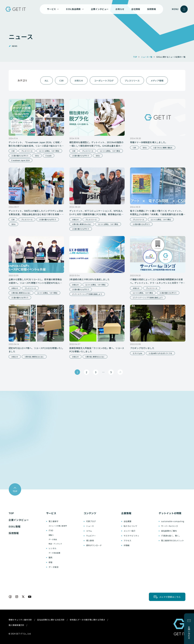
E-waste (49, 156)
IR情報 (127, 545)
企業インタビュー (100, 9)
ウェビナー (91, 536)
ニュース (90, 526)
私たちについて (131, 526)
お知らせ (120, 9)
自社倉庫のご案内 (169, 531)
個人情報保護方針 (16, 625)
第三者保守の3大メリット (173, 540)
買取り (51, 535)
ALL (47, 80)
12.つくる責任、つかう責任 (49, 151)
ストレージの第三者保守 (58, 526)
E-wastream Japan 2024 (20, 160)
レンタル (53, 548)
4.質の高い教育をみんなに (82, 224)
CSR (61, 80)
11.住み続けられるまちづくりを (160, 353)
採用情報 (151, 9)
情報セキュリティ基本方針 (20, 620)
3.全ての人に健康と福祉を (163, 148)
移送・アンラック (55, 544)
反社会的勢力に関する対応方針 (51, 620)
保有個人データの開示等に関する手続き (87, 620)
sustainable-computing (173, 521)
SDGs (37, 156)
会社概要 (128, 521)
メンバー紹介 (130, 531)
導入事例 (90, 540)
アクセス (128, 540)
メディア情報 (157, 80)
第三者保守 (54, 521)
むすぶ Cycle (137, 353)
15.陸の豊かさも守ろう (20, 156)
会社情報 (136, 9)
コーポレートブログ (104, 80)
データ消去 (53, 539)
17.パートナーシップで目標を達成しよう (87, 294)
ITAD (51, 530)
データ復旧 (54, 567)
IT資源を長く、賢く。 (171, 536)
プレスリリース (132, 80)
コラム (89, 531)
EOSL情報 (14, 526)
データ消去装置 (54, 553)
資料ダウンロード (94, 545)
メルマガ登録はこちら (170, 597)
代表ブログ (91, 521)
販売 (51, 557)
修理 (51, 562)
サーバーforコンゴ (169, 526)
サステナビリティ (131, 536)
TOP (11, 513)
